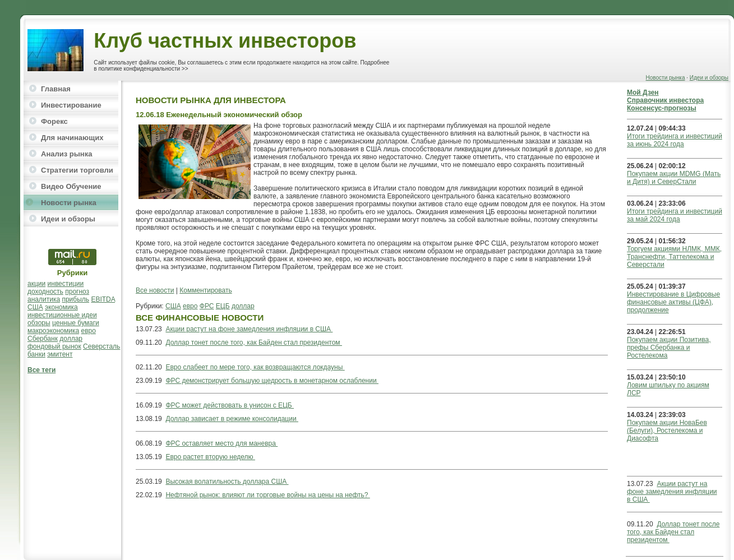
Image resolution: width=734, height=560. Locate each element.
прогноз (77, 291)
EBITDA (103, 299)
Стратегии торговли (77, 170)
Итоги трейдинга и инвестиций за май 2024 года (675, 215)
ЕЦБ (223, 306)
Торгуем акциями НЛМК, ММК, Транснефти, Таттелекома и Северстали (674, 257)
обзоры (39, 323)
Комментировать (206, 290)
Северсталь (101, 346)
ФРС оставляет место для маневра (221, 443)
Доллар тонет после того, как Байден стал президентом (254, 343)
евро (89, 331)
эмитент (60, 354)
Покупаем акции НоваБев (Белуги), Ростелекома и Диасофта (667, 431)
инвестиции (66, 284)
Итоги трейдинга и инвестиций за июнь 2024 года (675, 140)
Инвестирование (71, 105)
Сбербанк (43, 339)
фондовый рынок (54, 346)
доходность (45, 291)
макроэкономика (53, 331)
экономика (61, 307)
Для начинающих (72, 138)
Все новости (155, 290)
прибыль (75, 299)
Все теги (41, 370)
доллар (71, 339)
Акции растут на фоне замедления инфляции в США (249, 329)
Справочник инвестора (665, 100)
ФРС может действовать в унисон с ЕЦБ (230, 405)
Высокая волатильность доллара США (227, 482)
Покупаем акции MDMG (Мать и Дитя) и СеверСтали (674, 178)
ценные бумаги (76, 323)
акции (36, 284)
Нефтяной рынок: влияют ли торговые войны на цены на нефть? (267, 495)
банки (36, 354)
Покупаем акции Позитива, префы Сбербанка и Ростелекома (669, 348)
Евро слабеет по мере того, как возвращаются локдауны (255, 367)
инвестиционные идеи (62, 315)
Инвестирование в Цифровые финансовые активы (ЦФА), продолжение (673, 302)
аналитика (44, 299)
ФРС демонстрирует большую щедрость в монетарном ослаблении (272, 381)
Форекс (54, 121)
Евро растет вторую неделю (210, 457)
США (35, 307)
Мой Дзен (643, 92)
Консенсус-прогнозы (662, 108)
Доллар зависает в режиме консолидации (232, 419)
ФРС (207, 306)
